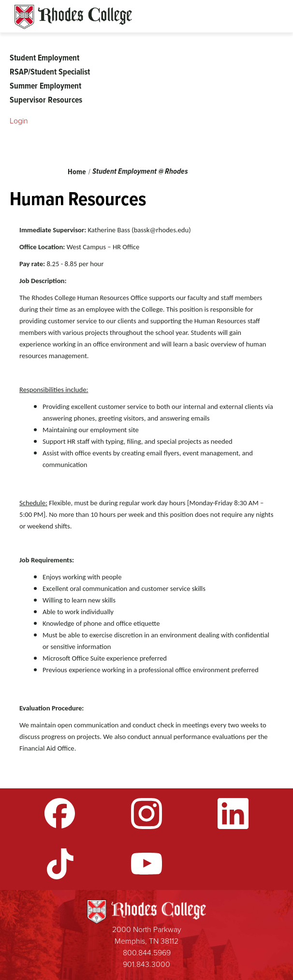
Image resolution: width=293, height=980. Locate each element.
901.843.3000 (146, 964)
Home (77, 172)
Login (19, 121)
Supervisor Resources (46, 100)
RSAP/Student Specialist (50, 72)
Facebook (60, 814)
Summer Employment (45, 86)
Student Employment (44, 58)
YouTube (146, 864)
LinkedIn (233, 814)
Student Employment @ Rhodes (140, 171)
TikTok (60, 864)
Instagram (146, 814)
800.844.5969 (147, 953)
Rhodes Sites (73, 17)
